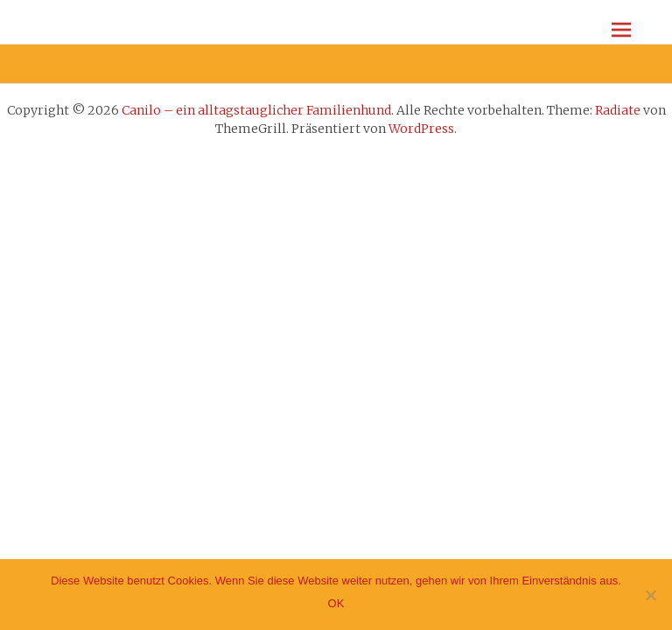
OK (336, 603)
